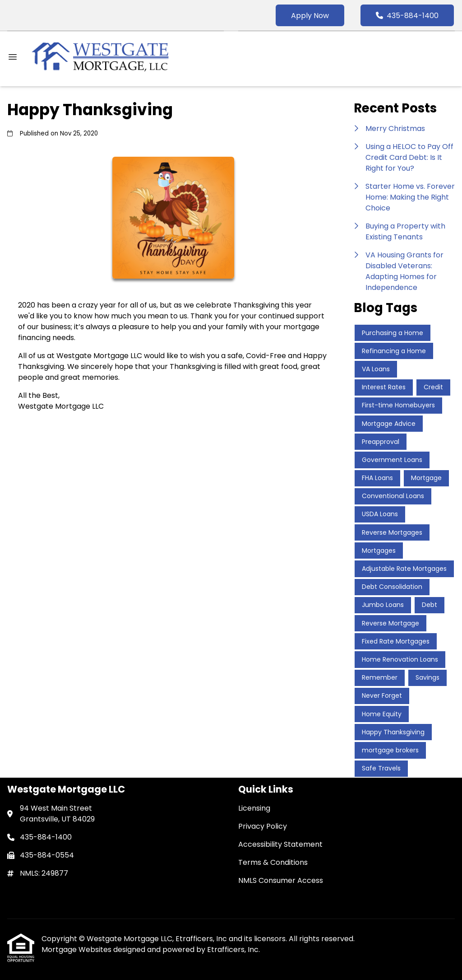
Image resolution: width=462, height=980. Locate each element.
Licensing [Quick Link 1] (254, 808)
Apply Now (310, 16)
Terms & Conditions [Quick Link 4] (273, 862)
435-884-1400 (407, 16)
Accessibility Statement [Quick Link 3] (280, 844)
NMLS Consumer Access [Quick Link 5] (281, 880)
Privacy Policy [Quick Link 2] (263, 826)
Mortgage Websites (77, 950)
